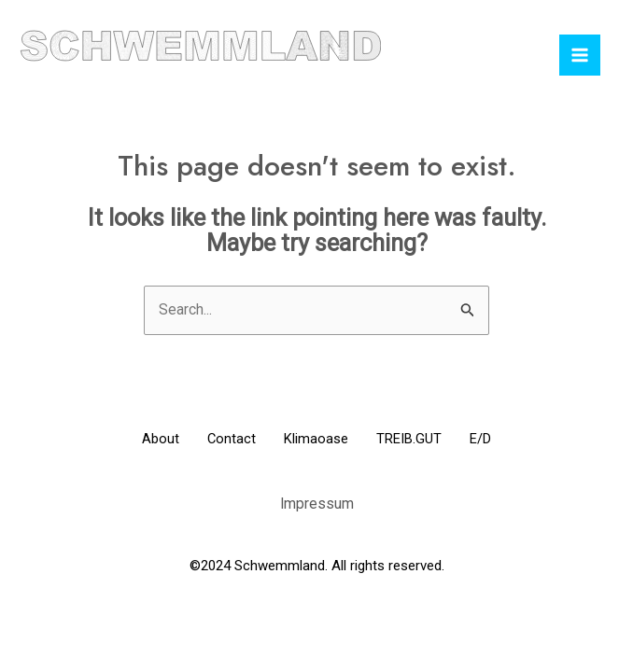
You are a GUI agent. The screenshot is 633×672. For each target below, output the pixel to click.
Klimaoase (317, 440)
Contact (223, 440)
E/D (500, 440)
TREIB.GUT (419, 440)
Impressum (316, 503)
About (142, 440)
